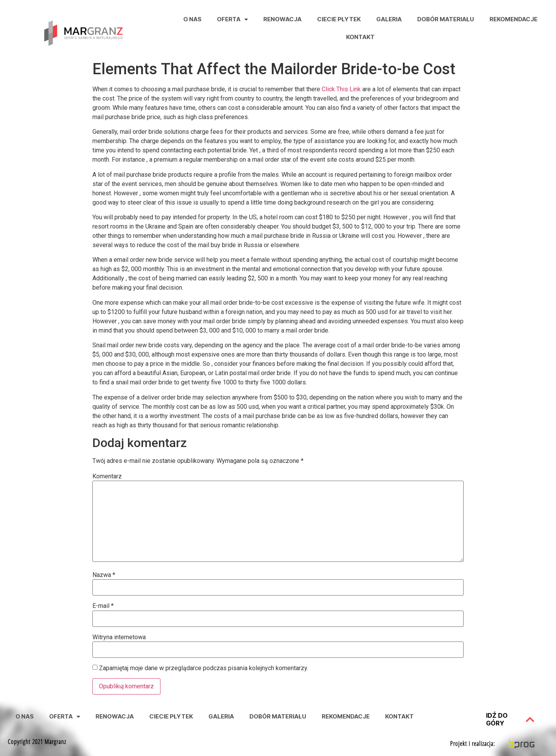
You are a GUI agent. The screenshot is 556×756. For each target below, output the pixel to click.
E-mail (103, 606)
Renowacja (282, 19)
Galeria (389, 19)
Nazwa (104, 575)
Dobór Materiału (446, 19)
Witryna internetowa (119, 637)
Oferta (232, 20)
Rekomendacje (513, 19)
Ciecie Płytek (339, 19)
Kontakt (360, 37)
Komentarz (107, 476)
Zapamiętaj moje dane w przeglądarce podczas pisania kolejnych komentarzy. (204, 668)
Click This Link (341, 89)
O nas (192, 19)
